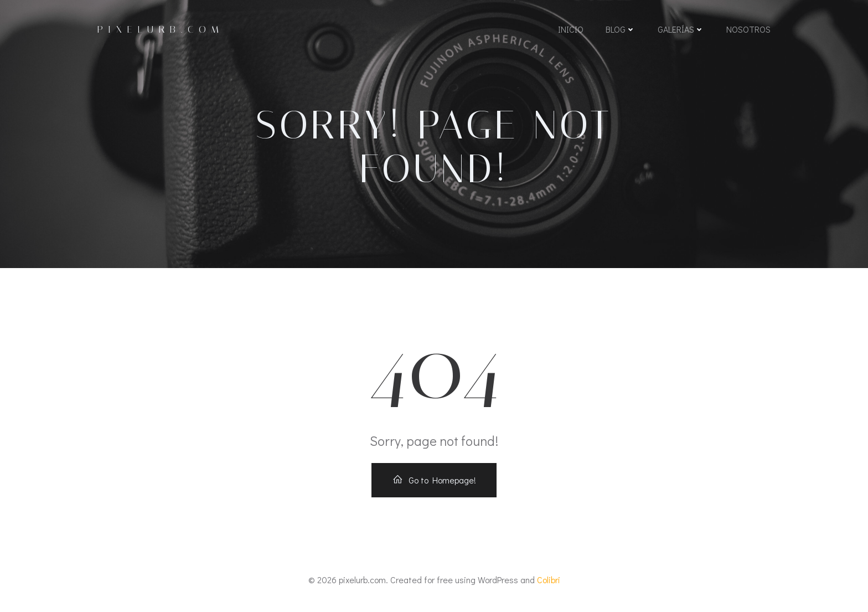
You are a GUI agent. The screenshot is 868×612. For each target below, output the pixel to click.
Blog (621, 29)
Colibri (549, 580)
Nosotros (748, 29)
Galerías (681, 29)
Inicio (571, 29)
